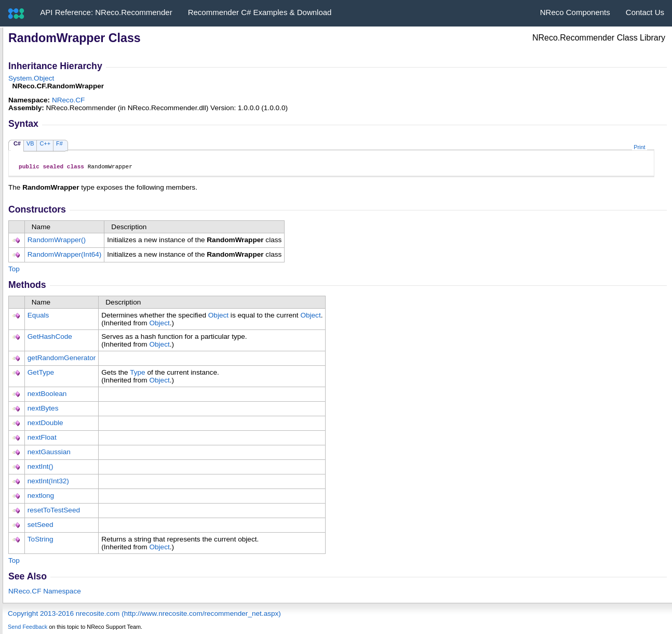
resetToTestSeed (54, 512)
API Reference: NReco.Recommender (106, 12)
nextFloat (42, 439)
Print (639, 147)
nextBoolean (47, 395)
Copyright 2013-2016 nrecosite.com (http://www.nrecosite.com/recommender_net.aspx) (144, 615)
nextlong (41, 497)
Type (137, 374)
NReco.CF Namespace (45, 593)
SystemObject (31, 78)
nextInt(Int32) (48, 483)
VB (30, 143)
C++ (45, 143)
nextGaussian (49, 453)
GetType (41, 374)
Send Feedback (28, 628)
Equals (38, 317)
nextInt (41, 468)
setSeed (41, 526)
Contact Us (645, 12)
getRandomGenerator (62, 359)
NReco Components (575, 12)
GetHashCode (50, 338)
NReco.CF (68, 100)
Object (218, 317)
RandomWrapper (57, 241)
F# (59, 143)
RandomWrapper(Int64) (65, 256)
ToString (41, 541)
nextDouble (45, 424)
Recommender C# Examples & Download (260, 12)
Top (14, 270)
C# (17, 143)
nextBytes (43, 410)
